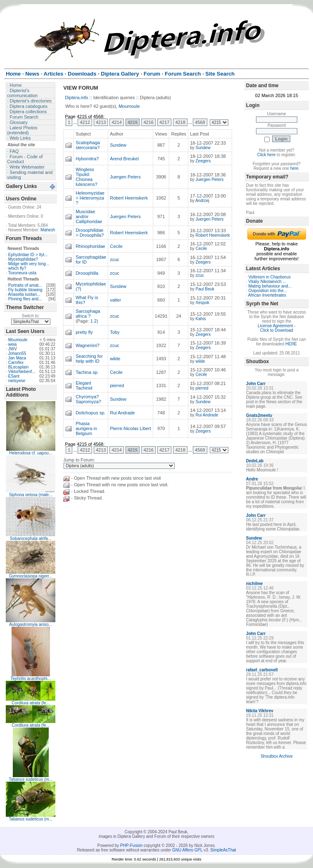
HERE (291, 344)
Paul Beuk (205, 289)
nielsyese (17, 381)
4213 (101, 122)
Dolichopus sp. (90, 413)
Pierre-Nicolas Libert (130, 428)
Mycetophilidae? (23, 259)
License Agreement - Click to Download (277, 328)
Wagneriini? (88, 345)
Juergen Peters (125, 177)
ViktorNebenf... (22, 372)
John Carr (256, 384)
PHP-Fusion (131, 845)
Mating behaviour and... (270, 286)
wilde (115, 359)
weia (13, 344)
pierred (117, 385)
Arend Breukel (124, 159)
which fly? (17, 268)
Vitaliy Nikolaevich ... (267, 282)
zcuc (115, 259)
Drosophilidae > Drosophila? (90, 233)
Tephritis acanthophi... (31, 679)
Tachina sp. (87, 372)
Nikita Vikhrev (260, 711)
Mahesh (48, 230)
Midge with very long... (29, 264)
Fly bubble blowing (25, 290)
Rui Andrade (122, 413)
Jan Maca (17, 358)
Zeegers (203, 161)
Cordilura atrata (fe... (31, 703)
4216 (148, 122)
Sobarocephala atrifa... (31, 539)
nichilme (255, 584)
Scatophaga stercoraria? (88, 145)
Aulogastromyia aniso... (31, 624)
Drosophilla (87, 273)
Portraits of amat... (25, 285)
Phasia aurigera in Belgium (86, 428)
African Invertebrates (267, 295)
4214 (116, 122)
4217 (164, 122)
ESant (14, 376)
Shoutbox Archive (277, 756)
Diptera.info (76, 98)
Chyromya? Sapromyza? (88, 399)
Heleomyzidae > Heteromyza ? (90, 198)
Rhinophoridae (90, 246)
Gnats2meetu (259, 415)
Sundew (118, 145)
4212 (85, 122)
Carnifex (16, 363)
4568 (200, 122)
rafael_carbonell (262, 670)
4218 (180, 122)
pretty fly (84, 332)
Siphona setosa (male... (31, 495)
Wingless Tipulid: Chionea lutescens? (87, 177)
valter (115, 300)
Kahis (200, 319)
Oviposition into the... (267, 291)
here (294, 168)
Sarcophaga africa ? (88, 314)
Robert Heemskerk (129, 198)
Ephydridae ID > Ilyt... (28, 255)
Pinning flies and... (25, 299)
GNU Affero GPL (187, 850)
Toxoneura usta (22, 273)
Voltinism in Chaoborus (269, 277)
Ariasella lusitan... (24, 294)
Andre (252, 479)
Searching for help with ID (89, 359)
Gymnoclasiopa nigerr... (31, 576)
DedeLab (255, 461)
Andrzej (202, 201)
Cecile (116, 246)
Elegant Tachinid (84, 385)
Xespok (202, 303)
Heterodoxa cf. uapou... (31, 453)
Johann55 (17, 353)
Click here (266, 155)
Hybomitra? (87, 159)
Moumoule (18, 340)
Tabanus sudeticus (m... (31, 779)
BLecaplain (18, 367)
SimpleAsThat (223, 850)
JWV (13, 349)
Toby (115, 332)
